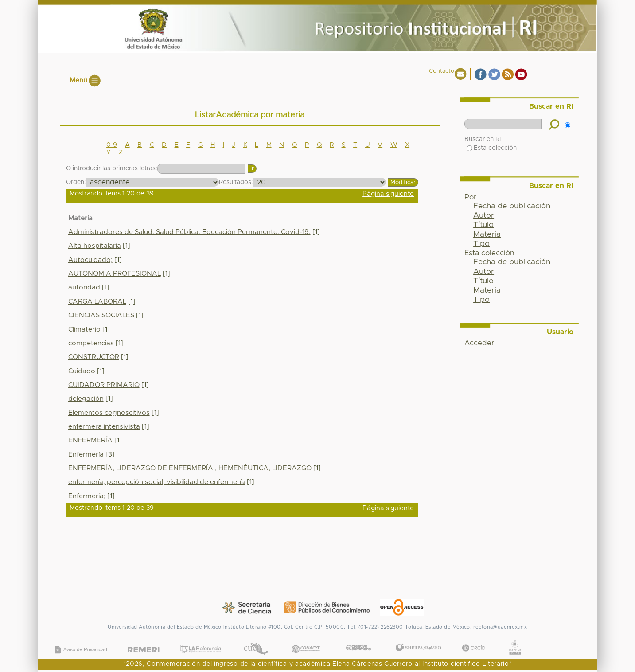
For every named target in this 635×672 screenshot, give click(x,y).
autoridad (84, 287)
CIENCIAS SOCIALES (101, 315)
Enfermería (86, 455)
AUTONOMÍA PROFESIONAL (115, 274)
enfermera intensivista (104, 427)
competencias (91, 343)
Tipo (481, 244)
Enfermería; (87, 496)
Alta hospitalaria (95, 246)
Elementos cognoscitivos (109, 413)
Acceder (479, 343)
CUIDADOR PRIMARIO (104, 385)
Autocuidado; (90, 260)
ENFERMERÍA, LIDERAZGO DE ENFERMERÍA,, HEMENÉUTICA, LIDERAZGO (190, 468)
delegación (86, 399)
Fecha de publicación (512, 206)
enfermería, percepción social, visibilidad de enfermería (157, 482)
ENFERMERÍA (90, 440)
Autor (484, 215)
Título (483, 225)
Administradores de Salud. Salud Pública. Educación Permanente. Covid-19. (189, 232)
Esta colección (492, 148)
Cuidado (82, 371)
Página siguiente (388, 194)
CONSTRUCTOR (94, 357)
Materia (487, 234)
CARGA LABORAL (97, 302)
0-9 (112, 145)
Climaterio (84, 330)
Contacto (442, 71)
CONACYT (306, 640)
